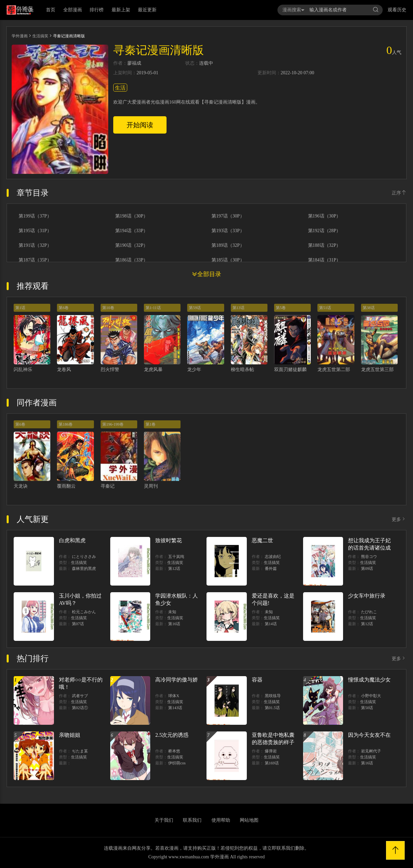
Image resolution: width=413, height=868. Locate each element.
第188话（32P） (325, 245)
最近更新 (147, 10)
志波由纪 (273, 557)
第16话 (174, 624)
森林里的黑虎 (84, 569)
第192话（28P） (325, 231)
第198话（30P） (132, 216)
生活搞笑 (40, 36)
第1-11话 (153, 308)
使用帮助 (221, 820)
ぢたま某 (80, 751)
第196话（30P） (325, 216)
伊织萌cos (177, 763)
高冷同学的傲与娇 (177, 680)
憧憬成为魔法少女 (369, 680)
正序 (399, 193)
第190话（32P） (132, 245)
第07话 (78, 624)
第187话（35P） (35, 260)
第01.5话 (272, 708)
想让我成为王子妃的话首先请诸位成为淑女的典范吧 (369, 548)
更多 (399, 519)
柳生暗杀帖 (242, 370)
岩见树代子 (371, 751)
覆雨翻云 (66, 486)
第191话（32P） (35, 245)
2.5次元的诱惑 (172, 735)
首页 (51, 10)
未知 (172, 612)
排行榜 (97, 10)
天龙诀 (21, 486)
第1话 (20, 308)
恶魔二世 (262, 540)
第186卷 (66, 424)
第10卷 (108, 308)
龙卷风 (64, 370)
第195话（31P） (35, 231)
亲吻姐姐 (70, 735)
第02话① (80, 708)
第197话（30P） (228, 216)
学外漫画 (20, 36)
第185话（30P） (228, 260)
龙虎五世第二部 (334, 370)
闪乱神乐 (23, 370)
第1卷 (151, 424)
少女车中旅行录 (367, 596)
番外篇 (271, 569)
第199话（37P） (35, 216)
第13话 (238, 308)
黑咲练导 (273, 696)
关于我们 (164, 820)
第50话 (367, 708)
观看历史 (397, 10)
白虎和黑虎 (72, 540)
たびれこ (369, 612)
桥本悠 (174, 751)
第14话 (271, 624)
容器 (257, 680)
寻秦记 (108, 486)
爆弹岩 (271, 751)
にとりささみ (84, 557)
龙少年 (194, 370)
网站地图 (249, 820)
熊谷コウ (369, 557)
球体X (174, 696)
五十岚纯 (176, 557)
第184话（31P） (325, 260)
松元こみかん (84, 612)
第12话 (174, 569)
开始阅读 (140, 125)
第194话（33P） (132, 231)
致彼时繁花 (169, 540)
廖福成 (134, 63)
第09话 (367, 569)
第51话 (325, 308)
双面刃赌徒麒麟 (290, 370)
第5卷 (281, 308)
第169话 (272, 763)
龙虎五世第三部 (377, 370)
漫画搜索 (293, 10)
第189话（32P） (228, 245)
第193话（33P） (228, 231)
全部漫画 (73, 10)
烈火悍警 (110, 370)
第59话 (195, 308)
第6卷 (64, 308)
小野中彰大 (371, 696)
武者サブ (80, 696)
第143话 (175, 708)
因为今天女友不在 (369, 735)
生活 (120, 88)
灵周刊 (151, 486)
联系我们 (192, 820)
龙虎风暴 (153, 370)
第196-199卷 (113, 424)
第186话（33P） (132, 260)
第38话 (369, 308)
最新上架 (121, 10)
